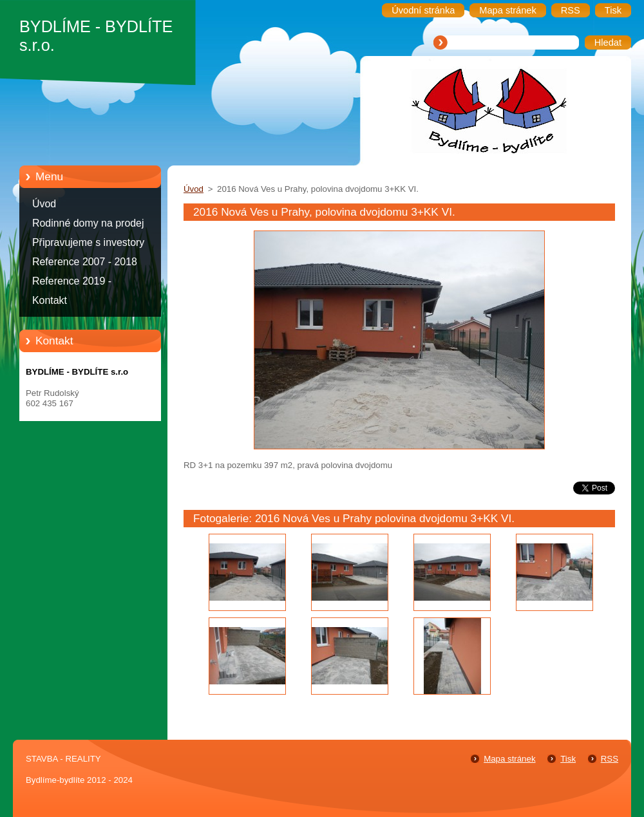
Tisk (568, 759)
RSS (610, 759)
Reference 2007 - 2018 (85, 262)
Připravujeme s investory (88, 242)
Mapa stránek (509, 759)
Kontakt (50, 300)
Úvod (44, 204)
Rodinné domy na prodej (88, 223)
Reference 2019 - (72, 281)
